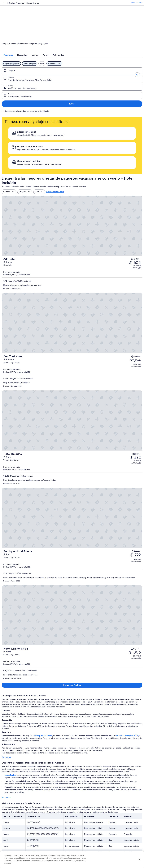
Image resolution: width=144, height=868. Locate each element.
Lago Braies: (9, 405)
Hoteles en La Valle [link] (11, 725)
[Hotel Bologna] (95, 227)
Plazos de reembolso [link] (118, 831)
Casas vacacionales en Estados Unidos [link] (54, 824)
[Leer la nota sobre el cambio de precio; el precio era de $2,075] (126, 215)
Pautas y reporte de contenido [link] (86, 846)
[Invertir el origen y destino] (30, 74)
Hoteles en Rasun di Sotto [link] (14, 715)
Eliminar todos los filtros (55, 137)
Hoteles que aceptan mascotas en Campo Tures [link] (23, 720)
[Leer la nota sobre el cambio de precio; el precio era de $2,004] (124, 287)
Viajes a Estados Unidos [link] (48, 829)
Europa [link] (26, 3)
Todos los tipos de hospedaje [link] (51, 842)
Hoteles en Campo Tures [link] (83, 720)
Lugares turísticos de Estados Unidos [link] (53, 815)
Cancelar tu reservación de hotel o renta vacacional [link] (125, 821)
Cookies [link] (78, 820)
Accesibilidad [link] (80, 838)
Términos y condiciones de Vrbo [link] (87, 833)
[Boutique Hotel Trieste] (95, 263)
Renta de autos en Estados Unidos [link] (52, 838)
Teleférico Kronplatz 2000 (125, 365)
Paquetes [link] (17, 3)
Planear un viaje (136, 3)
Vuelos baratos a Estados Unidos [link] (52, 833)
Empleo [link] (7, 820)
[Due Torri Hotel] (95, 192)
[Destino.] (43, 74)
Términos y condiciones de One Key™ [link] (89, 829)
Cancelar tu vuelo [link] (116, 827)
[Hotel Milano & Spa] (95, 299)
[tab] (47, 59)
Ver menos (5, 387)
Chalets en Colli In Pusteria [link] (84, 725)
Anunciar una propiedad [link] (14, 824)
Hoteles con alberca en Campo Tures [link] (89, 715)
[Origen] (17, 74)
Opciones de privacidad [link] (84, 842)
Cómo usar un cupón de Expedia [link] (122, 835)
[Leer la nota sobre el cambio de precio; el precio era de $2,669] (125, 180)
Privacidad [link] (79, 815)
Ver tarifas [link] (89, 604)
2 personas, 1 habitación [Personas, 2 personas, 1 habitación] (113, 75)
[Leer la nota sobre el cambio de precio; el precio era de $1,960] (126, 249)
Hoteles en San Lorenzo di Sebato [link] (87, 731)
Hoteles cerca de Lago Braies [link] (85, 710)
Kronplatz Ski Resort (42, 365)
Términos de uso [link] (81, 824)
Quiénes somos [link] (10, 815)
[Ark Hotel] (95, 157)
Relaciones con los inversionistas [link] (16, 833)
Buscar (133, 74)
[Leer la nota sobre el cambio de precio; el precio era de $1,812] (125, 145)
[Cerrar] (140, 859)
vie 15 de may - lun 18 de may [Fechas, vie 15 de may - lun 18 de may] (77, 75)
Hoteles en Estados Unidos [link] (50, 820)
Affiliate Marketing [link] (11, 842)
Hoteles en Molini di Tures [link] (14, 731)
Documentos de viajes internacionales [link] (124, 840)
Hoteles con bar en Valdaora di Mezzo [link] (19, 710)
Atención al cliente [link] (117, 815)
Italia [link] (33, 3)
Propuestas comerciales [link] (13, 829)
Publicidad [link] (9, 838)
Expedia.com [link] (7, 3)
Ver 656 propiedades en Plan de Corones (72, 621)
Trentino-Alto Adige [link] (45, 3)
